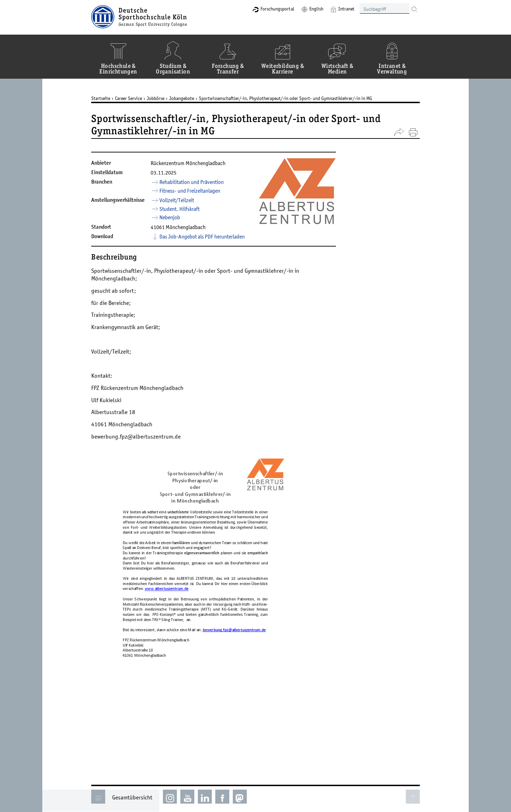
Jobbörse (156, 98)
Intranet (346, 9)
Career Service (128, 98)
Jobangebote (182, 98)
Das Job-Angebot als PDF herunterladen (202, 236)
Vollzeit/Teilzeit (177, 200)
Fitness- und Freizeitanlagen (190, 191)
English (316, 9)
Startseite (101, 98)
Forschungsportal (277, 9)
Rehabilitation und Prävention (192, 182)
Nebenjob (170, 217)
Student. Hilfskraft (179, 209)
